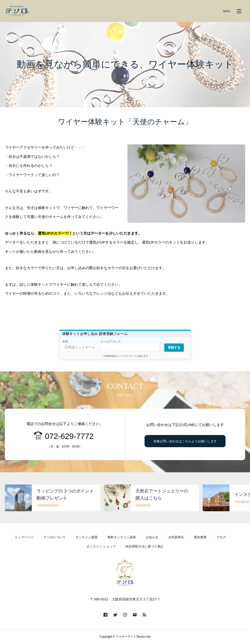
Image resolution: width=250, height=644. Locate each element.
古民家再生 (176, 537)
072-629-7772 (69, 436)
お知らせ (152, 537)
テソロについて (55, 537)
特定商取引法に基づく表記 (145, 546)
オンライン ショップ (101, 546)
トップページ (24, 537)
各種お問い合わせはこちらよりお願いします (185, 441)
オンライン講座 (87, 537)
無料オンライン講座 (122, 537)
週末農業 (200, 537)
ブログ (221, 537)
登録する (174, 347)
